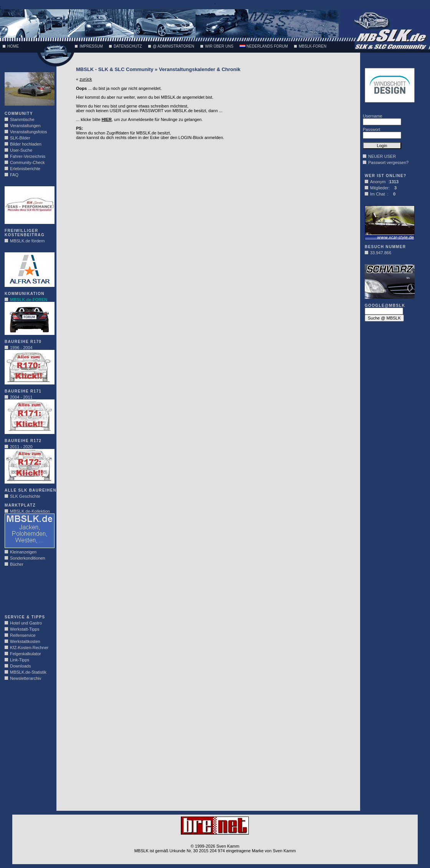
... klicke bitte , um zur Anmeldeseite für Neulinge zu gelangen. (139, 119)
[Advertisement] (28, 593)
